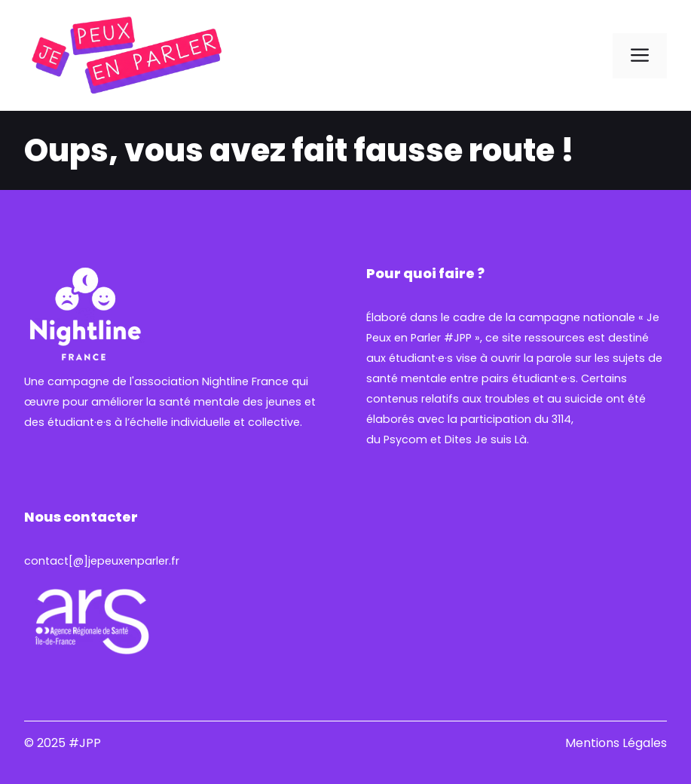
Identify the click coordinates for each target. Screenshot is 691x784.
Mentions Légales (616, 743)
